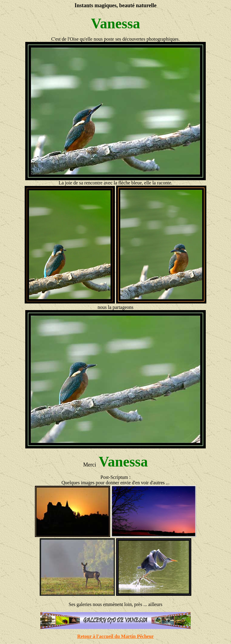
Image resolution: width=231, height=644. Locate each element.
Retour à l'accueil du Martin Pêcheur (115, 636)
